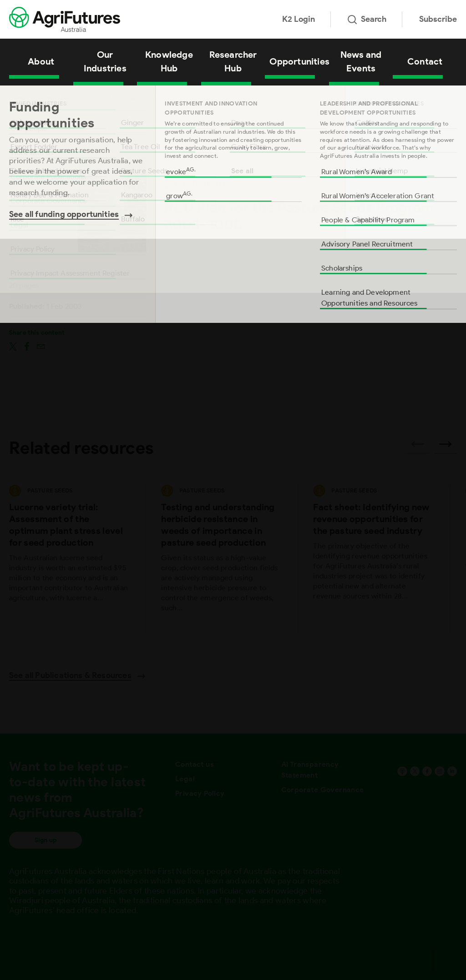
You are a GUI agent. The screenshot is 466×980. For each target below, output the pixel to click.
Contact (425, 61)
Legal (185, 779)
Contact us (195, 764)
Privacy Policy (200, 793)
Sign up (46, 840)
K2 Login (299, 19)
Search (367, 19)
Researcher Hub (233, 61)
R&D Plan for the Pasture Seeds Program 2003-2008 (145, 97)
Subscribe (438, 19)
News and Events (361, 61)
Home (16, 97)
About (41, 61)
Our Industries (105, 61)
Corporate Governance (323, 790)
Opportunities (299, 61)
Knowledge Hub (169, 61)
